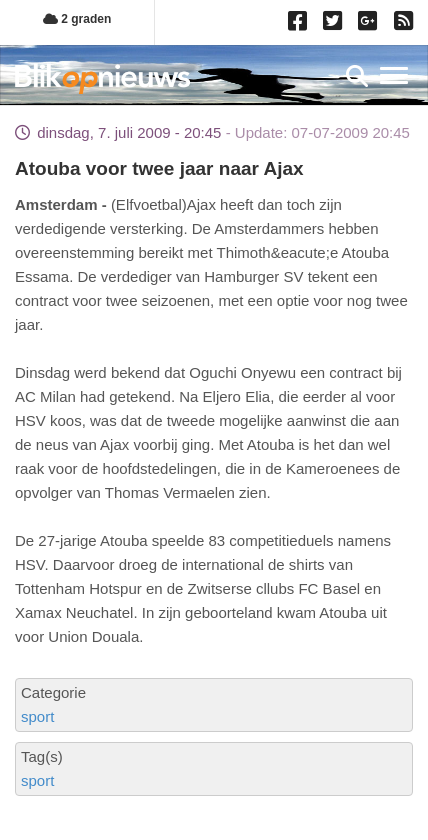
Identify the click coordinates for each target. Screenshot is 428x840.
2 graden (77, 19)
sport (37, 716)
